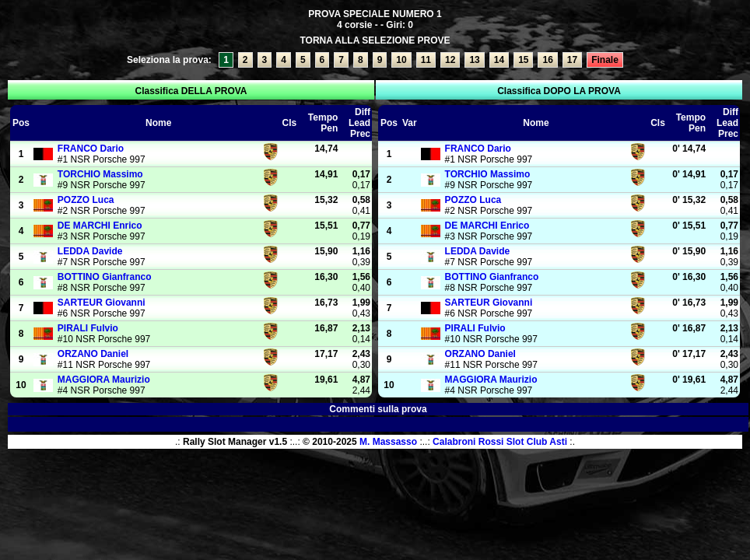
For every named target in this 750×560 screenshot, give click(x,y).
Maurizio (104, 380)
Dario (91, 149)
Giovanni (102, 303)
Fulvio (88, 328)
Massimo (100, 174)
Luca (86, 200)
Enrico (100, 226)
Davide (90, 251)
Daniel (93, 354)
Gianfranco (105, 277)
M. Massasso (388, 442)
